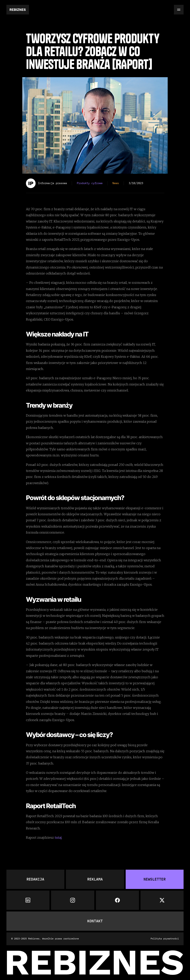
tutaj (58, 838)
